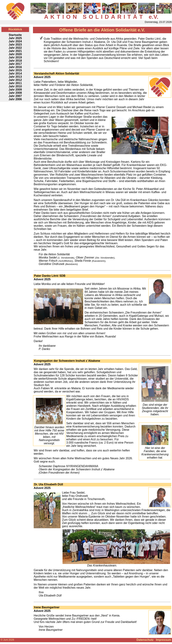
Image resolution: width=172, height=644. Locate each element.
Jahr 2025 (15, 38)
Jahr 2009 (15, 90)
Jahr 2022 (15, 48)
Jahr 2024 (15, 41)
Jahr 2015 (15, 70)
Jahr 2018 (15, 61)
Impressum (163, 640)
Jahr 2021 (15, 51)
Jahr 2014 (15, 74)
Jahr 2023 (15, 45)
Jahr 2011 (15, 83)
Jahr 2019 (15, 57)
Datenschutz (145, 640)
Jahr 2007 (15, 96)
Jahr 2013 (15, 77)
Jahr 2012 (15, 80)
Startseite (15, 35)
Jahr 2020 (15, 54)
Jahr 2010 (15, 86)
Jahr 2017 (15, 64)
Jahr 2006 (15, 99)
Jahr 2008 (15, 93)
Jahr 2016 (15, 67)
